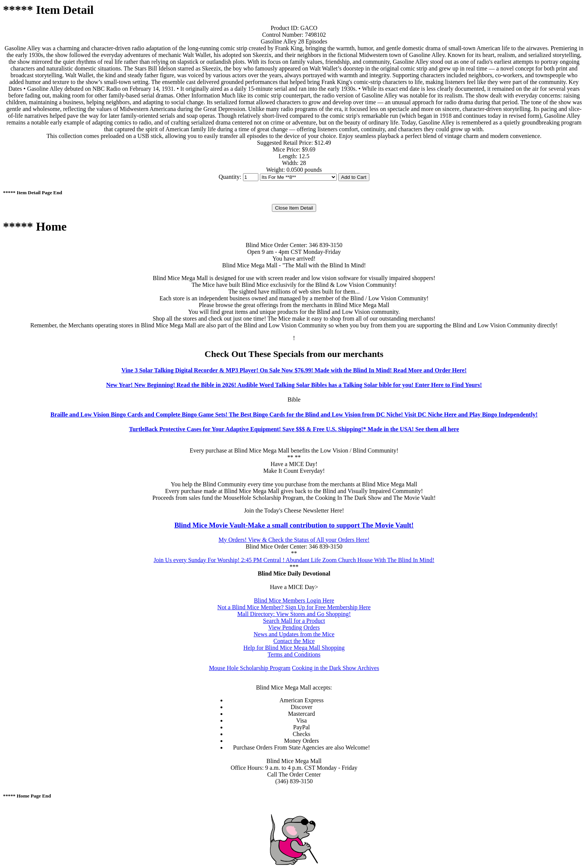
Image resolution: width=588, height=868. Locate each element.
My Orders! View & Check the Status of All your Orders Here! (294, 540)
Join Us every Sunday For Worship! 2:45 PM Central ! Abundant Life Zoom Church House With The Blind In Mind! (294, 560)
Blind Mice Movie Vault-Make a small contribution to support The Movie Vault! (294, 525)
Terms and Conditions (294, 654)
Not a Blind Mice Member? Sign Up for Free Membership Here (294, 607)
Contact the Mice (294, 641)
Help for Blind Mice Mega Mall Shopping (294, 648)
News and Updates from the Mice (294, 634)
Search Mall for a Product (294, 621)
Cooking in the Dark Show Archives (335, 668)
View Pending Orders (294, 627)
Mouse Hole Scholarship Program (250, 668)
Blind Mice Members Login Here (294, 600)
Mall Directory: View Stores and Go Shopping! (294, 614)
